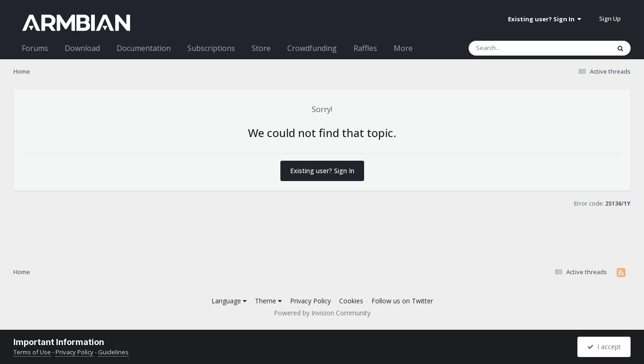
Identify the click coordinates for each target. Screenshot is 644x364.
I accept (604, 347)
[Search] (515, 48)
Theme (268, 301)
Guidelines (113, 352)
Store (261, 48)
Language (229, 301)
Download (82, 48)
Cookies (351, 301)
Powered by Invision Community (322, 313)
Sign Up (610, 19)
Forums (35, 48)
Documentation (144, 48)
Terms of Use (32, 352)
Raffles (365, 48)
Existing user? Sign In (545, 19)
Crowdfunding (312, 48)
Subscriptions (211, 48)
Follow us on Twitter (402, 301)
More (403, 48)
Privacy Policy (310, 301)
